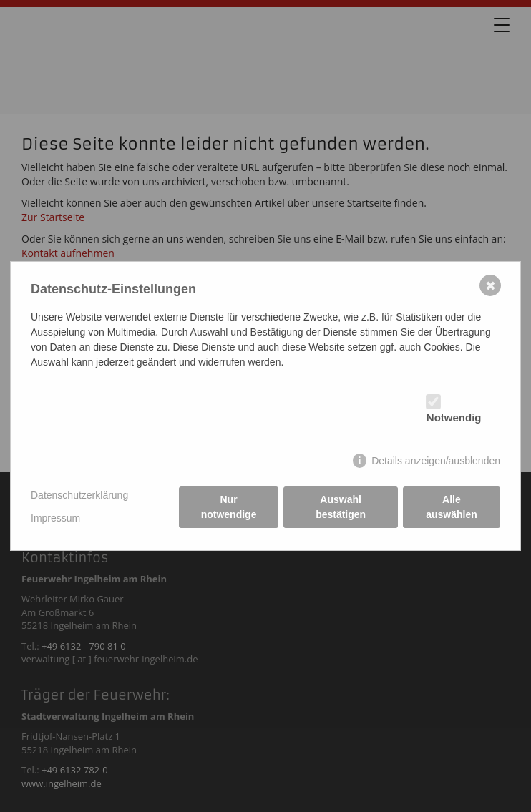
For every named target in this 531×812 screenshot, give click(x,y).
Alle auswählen (452, 507)
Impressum (55, 518)
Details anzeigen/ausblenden (436, 461)
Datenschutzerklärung (79, 495)
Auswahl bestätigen (341, 507)
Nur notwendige (229, 507)
